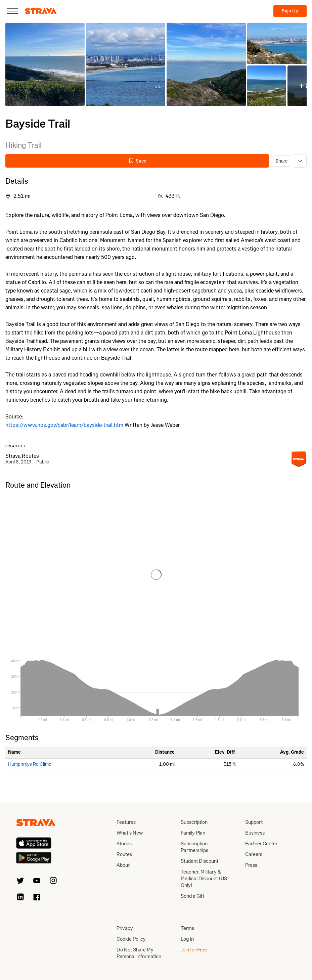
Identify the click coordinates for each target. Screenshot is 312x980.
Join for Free (194, 950)
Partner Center (261, 844)
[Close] (12, 11)
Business (255, 833)
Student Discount (199, 861)
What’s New (130, 833)
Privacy (125, 928)
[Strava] (41, 11)
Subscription (194, 822)
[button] (45, 64)
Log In (187, 939)
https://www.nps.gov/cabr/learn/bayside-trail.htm (64, 425)
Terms (187, 928)
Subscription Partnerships (194, 847)
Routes (124, 854)
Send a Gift (192, 896)
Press (251, 865)
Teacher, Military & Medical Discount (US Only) (204, 879)
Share (281, 161)
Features (126, 822)
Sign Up (290, 11)
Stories (124, 844)
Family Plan (193, 833)
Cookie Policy (131, 939)
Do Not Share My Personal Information (139, 953)
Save (137, 161)
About (123, 865)
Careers (254, 854)
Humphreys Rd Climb (30, 764)
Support (254, 822)
